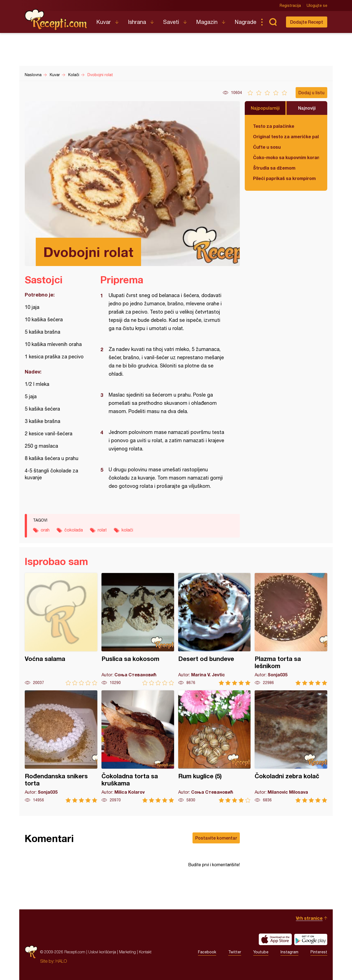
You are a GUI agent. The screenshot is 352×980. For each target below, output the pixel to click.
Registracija (290, 5)
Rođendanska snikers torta (61, 747)
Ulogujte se (317, 5)
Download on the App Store (275, 939)
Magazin (207, 22)
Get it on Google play (311, 939)
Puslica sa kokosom (138, 629)
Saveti (171, 22)
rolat (102, 530)
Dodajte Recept (307, 22)
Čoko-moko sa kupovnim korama (286, 157)
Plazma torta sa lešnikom (291, 629)
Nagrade (245, 22)
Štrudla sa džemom (274, 168)
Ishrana (137, 22)
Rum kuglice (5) (215, 747)
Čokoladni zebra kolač (291, 747)
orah (45, 530)
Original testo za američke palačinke (286, 136)
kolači (127, 530)
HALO (61, 961)
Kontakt (145, 952)
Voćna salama (61, 629)
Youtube (261, 952)
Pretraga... (273, 22)
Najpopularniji (265, 108)
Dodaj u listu (311, 92)
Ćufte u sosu (267, 147)
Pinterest (319, 952)
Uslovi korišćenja (102, 952)
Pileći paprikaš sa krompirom (284, 178)
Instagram (289, 952)
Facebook (207, 952)
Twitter (235, 952)
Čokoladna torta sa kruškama (138, 747)
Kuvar (104, 22)
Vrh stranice (309, 918)
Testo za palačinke (274, 126)
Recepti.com (56, 20)
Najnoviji (307, 108)
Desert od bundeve (215, 629)
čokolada (74, 530)
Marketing (127, 952)
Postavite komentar (216, 838)
